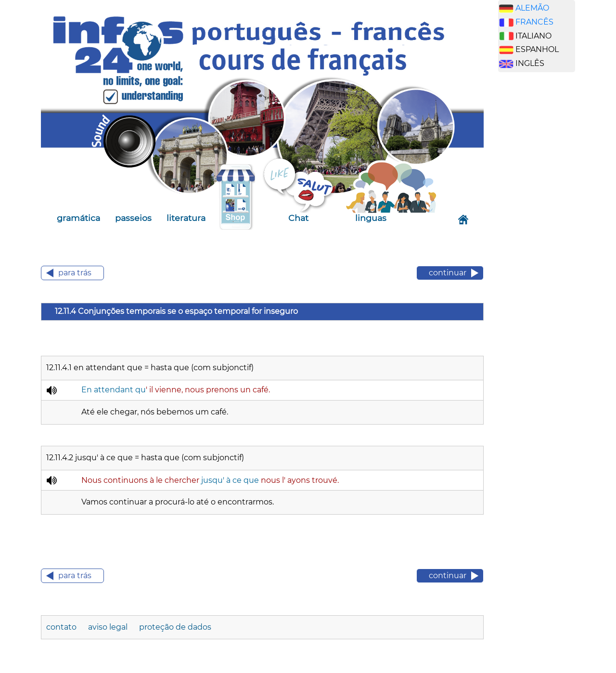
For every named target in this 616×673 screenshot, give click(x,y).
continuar (448, 273)
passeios (133, 218)
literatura (186, 218)
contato (62, 627)
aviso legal (109, 627)
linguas (371, 218)
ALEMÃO (532, 8)
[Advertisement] (544, 231)
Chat (298, 218)
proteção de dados (175, 627)
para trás (75, 273)
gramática (78, 218)
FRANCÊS (534, 22)
